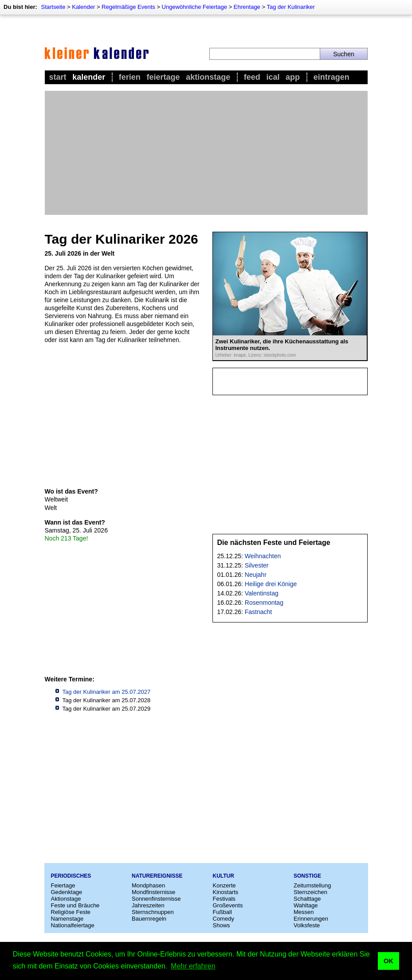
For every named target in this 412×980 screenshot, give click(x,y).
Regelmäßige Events (128, 7)
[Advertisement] (206, 153)
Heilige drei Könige (271, 584)
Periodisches (71, 876)
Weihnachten (263, 556)
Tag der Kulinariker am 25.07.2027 (107, 692)
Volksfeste (307, 925)
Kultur (224, 876)
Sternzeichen (310, 892)
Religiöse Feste (71, 912)
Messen (304, 912)
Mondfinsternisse (153, 892)
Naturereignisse (157, 876)
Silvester (257, 565)
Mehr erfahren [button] (193, 966)
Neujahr (256, 575)
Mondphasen (148, 885)
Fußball (222, 912)
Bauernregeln (149, 919)
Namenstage (67, 919)
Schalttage (307, 899)
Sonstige (307, 876)
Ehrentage (247, 7)
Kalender (83, 7)
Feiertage (163, 77)
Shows (222, 925)
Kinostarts (226, 892)
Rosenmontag (264, 603)
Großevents (228, 905)
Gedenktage (67, 892)
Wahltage (306, 905)
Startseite (53, 7)
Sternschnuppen (153, 912)
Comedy (224, 919)
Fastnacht (258, 612)
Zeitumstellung (312, 885)
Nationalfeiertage (73, 925)
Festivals (224, 899)
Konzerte (224, 885)
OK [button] (388, 961)
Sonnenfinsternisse (156, 899)
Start (58, 77)
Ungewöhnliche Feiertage (194, 7)
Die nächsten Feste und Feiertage (274, 542)
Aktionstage (208, 77)
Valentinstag (262, 593)
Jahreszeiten (148, 905)
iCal (273, 77)
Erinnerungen (311, 919)
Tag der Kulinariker (290, 7)
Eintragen (332, 77)
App (293, 77)
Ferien (130, 77)
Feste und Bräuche (75, 905)
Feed (252, 77)
